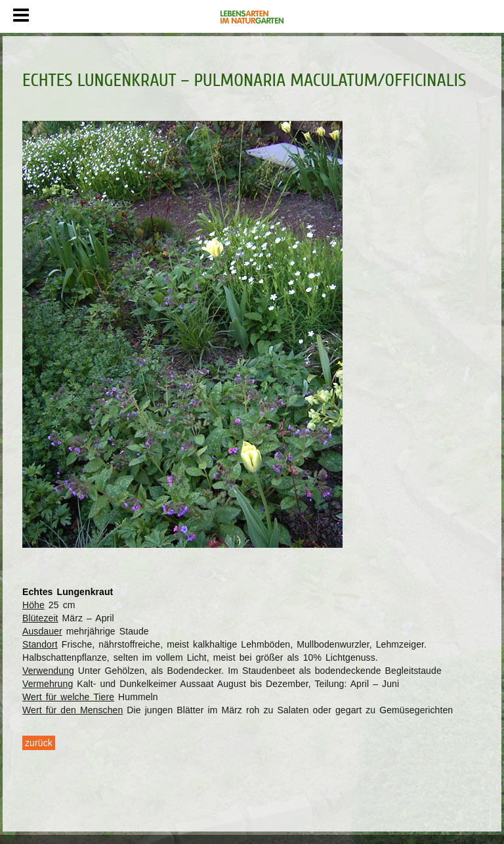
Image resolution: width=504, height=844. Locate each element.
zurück (39, 743)
